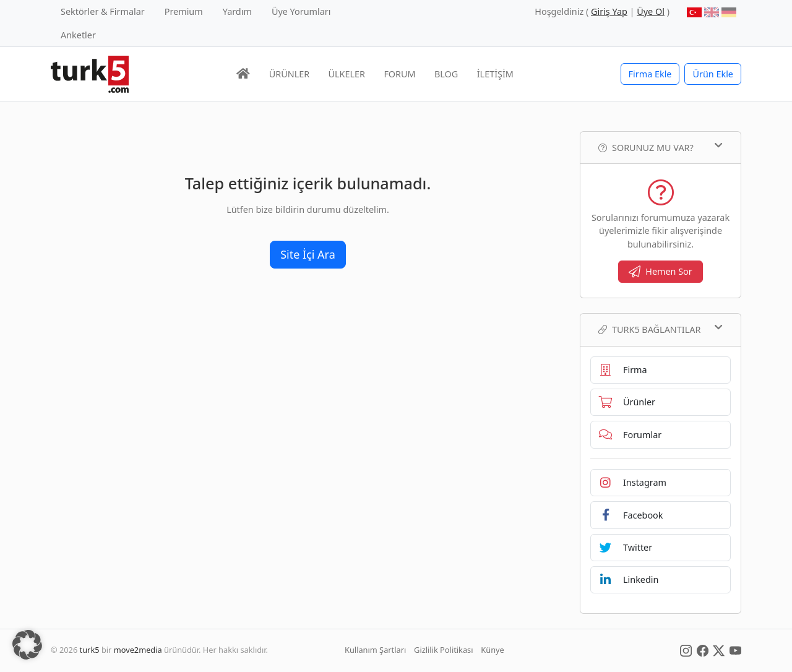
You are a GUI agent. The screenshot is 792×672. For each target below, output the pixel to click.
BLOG (446, 74)
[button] (27, 645)
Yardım (237, 11)
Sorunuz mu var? (661, 147)
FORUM (399, 74)
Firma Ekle (650, 74)
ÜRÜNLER (289, 74)
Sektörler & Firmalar (103, 11)
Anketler (78, 35)
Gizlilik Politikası (443, 650)
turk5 (90, 650)
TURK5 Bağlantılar (661, 329)
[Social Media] (686, 650)
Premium (184, 11)
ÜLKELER (347, 74)
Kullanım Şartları (375, 650)
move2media (138, 650)
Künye (492, 650)
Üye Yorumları (301, 11)
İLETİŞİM (495, 74)
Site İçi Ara (308, 254)
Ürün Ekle (713, 74)
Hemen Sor (661, 271)
